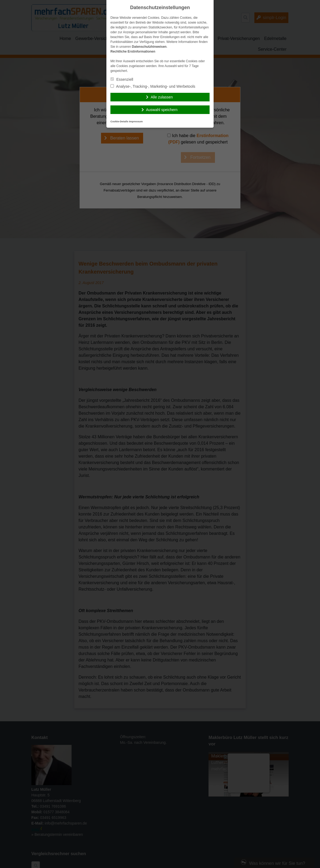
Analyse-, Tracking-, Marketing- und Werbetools (153, 86)
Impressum (136, 121)
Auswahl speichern (162, 110)
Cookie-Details (119, 121)
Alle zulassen (162, 97)
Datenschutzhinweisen (149, 47)
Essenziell (122, 79)
